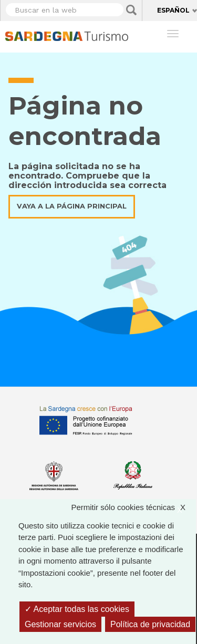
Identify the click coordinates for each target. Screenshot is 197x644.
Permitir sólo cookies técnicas (133, 508)
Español (173, 10)
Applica (131, 10)
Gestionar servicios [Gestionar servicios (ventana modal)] (60, 624)
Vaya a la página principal (72, 206)
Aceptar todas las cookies (77, 609)
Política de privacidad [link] (150, 624)
